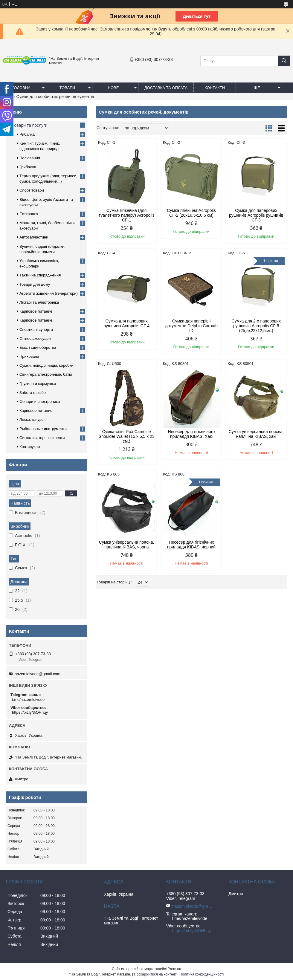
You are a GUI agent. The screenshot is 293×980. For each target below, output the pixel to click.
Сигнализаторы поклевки (42, 438)
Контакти (215, 88)
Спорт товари (32, 190)
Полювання (30, 158)
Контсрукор (30, 447)
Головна (21, 88)
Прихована (29, 356)
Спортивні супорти (36, 330)
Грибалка (28, 167)
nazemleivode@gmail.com (38, 674)
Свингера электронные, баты (46, 374)
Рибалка (27, 134)
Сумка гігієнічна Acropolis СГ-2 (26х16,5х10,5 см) (191, 213)
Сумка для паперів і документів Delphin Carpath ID (191, 326)
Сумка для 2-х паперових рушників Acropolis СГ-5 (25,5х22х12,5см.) (256, 326)
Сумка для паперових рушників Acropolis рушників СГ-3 (256, 215)
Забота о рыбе (33, 393)
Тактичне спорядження (40, 275)
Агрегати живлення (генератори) (49, 293)
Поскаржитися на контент (155, 974)
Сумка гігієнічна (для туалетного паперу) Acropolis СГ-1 (127, 215)
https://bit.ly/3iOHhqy (30, 712)
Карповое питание (36, 311)
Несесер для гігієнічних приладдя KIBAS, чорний (191, 545)
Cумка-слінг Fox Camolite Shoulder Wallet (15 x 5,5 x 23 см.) (127, 436)
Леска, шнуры (32, 419)
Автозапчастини (34, 237)
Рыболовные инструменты (44, 429)
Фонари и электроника (40, 402)
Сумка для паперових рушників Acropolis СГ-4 (126, 323)
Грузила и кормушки (38, 384)
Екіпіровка (29, 214)
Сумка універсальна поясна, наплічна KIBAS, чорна (126, 545)
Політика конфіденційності (202, 974)
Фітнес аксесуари (35, 338)
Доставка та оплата (166, 88)
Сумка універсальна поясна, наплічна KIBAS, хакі (256, 434)
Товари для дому (35, 284)
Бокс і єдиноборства (38, 347)
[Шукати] (284, 61)
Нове (113, 88)
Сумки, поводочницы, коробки (46, 365)
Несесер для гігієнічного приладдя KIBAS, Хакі (191, 434)
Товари (67, 88)
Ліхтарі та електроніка (39, 302)
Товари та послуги (30, 125)
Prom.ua (174, 969)
